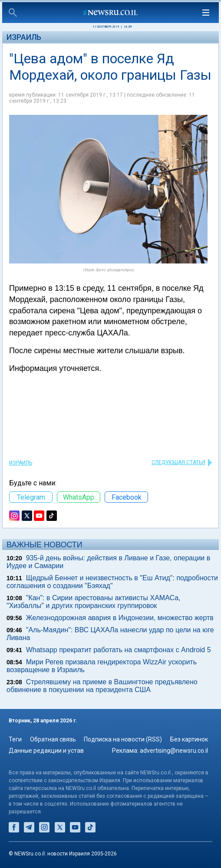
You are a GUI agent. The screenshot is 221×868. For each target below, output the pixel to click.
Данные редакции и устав (46, 751)
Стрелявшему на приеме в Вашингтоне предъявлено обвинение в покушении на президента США (102, 686)
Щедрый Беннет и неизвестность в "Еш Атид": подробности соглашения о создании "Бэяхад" (112, 582)
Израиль (24, 37)
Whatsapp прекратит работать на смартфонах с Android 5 (119, 650)
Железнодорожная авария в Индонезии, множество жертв (120, 618)
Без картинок (189, 739)
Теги (15, 739)
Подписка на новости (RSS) (123, 739)
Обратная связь (53, 739)
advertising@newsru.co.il (174, 751)
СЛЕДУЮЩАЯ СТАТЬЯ (178, 462)
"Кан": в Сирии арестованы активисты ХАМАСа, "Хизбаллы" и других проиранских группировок (94, 602)
